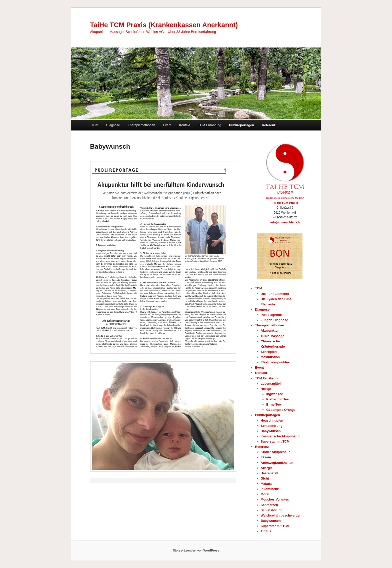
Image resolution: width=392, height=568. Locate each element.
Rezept (266, 389)
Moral (265, 494)
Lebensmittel (271, 383)
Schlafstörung (272, 426)
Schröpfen (269, 352)
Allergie (267, 468)
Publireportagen (241, 125)
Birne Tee (273, 404)
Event (167, 125)
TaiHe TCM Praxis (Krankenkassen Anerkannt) (164, 25)
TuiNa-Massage (272, 336)
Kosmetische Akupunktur (280, 436)
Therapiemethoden (141, 125)
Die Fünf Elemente (275, 294)
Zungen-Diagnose (274, 320)
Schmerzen (269, 505)
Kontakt (185, 125)
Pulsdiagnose (271, 315)
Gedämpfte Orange (281, 410)
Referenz (269, 125)
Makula (266, 484)
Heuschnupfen (272, 420)
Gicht (265, 478)
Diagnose (113, 125)
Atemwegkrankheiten (277, 463)
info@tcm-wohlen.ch (285, 222)
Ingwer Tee (275, 394)
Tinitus (266, 531)
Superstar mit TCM (275, 441)
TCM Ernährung (209, 125)
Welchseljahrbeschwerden (281, 515)
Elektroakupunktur (275, 362)
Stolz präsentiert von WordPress (196, 551)
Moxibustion (270, 357)
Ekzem (266, 457)
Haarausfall (269, 473)
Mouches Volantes (275, 499)
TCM (95, 125)
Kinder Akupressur (275, 452)
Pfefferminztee (277, 399)
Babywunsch (271, 431)
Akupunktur (270, 330)
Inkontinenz (270, 489)
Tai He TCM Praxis (285, 203)
